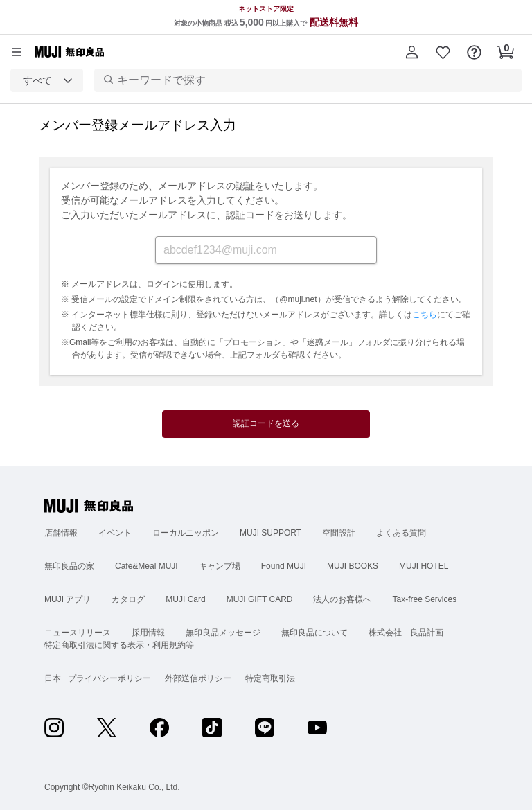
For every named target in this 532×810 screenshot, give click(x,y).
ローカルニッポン (186, 533)
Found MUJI (284, 566)
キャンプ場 (220, 566)
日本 (53, 678)
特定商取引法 (270, 678)
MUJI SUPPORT (271, 533)
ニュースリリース (78, 633)
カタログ (128, 599)
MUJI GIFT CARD (260, 599)
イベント (115, 533)
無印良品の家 (69, 566)
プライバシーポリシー (109, 678)
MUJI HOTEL (424, 566)
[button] (412, 52)
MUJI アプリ (68, 599)
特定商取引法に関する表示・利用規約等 (119, 645)
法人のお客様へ (342, 599)
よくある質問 (401, 533)
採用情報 (148, 633)
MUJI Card (185, 599)
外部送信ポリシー (198, 678)
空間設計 (339, 533)
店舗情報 (61, 533)
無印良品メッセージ (223, 633)
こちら (425, 315)
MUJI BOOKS (353, 566)
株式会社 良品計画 (406, 633)
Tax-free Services (424, 599)
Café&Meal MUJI (147, 566)
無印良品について (314, 633)
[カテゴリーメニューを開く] (17, 52)
